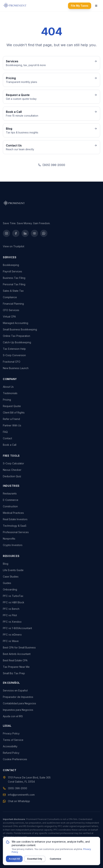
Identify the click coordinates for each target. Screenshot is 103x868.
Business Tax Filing (14, 278)
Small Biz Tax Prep (14, 673)
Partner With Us (12, 425)
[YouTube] (34, 233)
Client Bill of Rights (14, 413)
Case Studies (11, 577)
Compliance (10, 297)
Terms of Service (13, 740)
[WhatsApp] (44, 233)
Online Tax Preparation (17, 336)
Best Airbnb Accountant (17, 654)
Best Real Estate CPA (15, 660)
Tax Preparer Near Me (16, 667)
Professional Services (16, 532)
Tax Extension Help (14, 349)
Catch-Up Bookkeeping (17, 342)
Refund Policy (11, 753)
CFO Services (11, 310)
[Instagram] (6, 233)
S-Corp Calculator (13, 463)
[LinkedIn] (25, 233)
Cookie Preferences (15, 759)
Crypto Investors (13, 545)
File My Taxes (80, 6)
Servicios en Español (15, 690)
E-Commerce (11, 500)
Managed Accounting (16, 323)
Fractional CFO (12, 362)
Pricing (7, 400)
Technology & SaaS (15, 526)
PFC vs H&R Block (14, 602)
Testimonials (10, 393)
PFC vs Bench (11, 609)
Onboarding (10, 589)
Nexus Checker (12, 470)
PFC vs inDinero (12, 635)
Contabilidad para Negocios (19, 703)
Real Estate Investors (15, 519)
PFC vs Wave (11, 641)
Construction (10, 506)
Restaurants (10, 493)
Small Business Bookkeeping (20, 329)
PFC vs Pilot (10, 615)
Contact (7, 438)
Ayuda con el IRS (13, 716)
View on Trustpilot (14, 246)
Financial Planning (13, 304)
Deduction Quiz (12, 476)
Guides (7, 583)
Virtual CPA (9, 317)
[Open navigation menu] (96, 6)
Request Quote (12, 406)
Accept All (14, 859)
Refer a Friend (11, 419)
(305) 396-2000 (54, 165)
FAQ (5, 432)
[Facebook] (16, 233)
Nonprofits (9, 539)
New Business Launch (16, 368)
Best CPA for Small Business (19, 647)
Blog (6, 564)
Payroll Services (12, 271)
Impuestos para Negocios (18, 710)
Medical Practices (13, 513)
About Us (8, 387)
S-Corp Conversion (14, 355)
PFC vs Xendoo (12, 622)
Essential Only (35, 859)
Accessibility (10, 746)
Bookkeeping (11, 265)
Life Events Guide (13, 570)
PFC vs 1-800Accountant (17, 628)
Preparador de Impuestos (18, 697)
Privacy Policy (11, 733)
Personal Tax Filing (14, 284)
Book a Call (10, 445)
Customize (55, 859)
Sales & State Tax (13, 291)
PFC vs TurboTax (13, 596)
